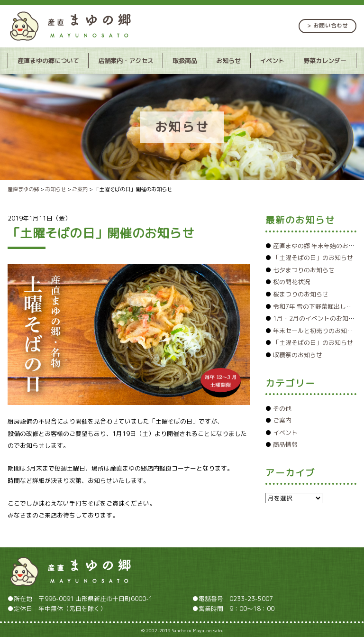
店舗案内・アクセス (126, 61)
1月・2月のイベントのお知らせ (317, 318)
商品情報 (285, 444)
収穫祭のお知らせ (298, 355)
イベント (272, 61)
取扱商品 (185, 61)
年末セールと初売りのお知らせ (316, 331)
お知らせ (228, 61)
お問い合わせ (331, 26)
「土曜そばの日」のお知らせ (313, 258)
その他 (282, 408)
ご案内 (282, 420)
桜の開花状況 (291, 282)
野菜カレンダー (325, 61)
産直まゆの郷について (48, 61)
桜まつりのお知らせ (301, 294)
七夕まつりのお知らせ (304, 270)
